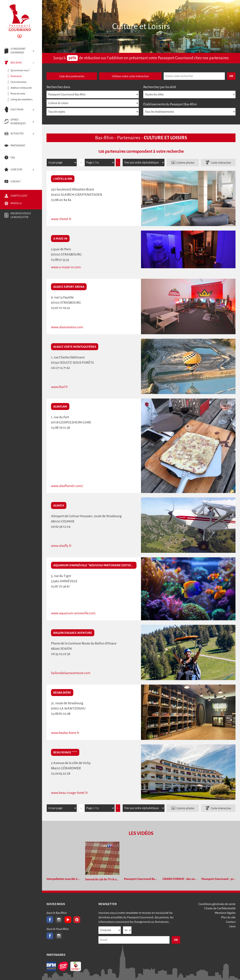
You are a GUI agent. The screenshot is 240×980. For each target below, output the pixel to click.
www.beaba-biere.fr (65, 733)
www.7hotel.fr (61, 219)
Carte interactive (221, 163)
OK (176, 940)
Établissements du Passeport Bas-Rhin (170, 104)
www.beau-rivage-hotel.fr (69, 793)
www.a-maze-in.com (66, 267)
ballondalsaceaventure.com (71, 673)
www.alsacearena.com (67, 327)
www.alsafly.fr (61, 546)
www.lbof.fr (59, 387)
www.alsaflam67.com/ (67, 486)
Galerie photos (185, 163)
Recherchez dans (58, 87)
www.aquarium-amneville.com (73, 613)
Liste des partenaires (72, 76)
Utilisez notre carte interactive (130, 76)
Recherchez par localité (160, 87)
